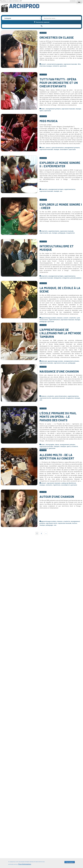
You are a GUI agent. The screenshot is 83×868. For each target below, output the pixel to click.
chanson (60, 318)
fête (79, 64)
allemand (44, 361)
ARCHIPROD (24, 6)
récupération (70, 233)
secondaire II (64, 149)
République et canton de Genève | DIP (11, 1)
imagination (70, 398)
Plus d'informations (25, 865)
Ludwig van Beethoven (69, 483)
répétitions (57, 485)
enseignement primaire (53, 109)
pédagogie (62, 233)
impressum (80, 1)
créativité (44, 189)
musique (49, 66)
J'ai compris (70, 863)
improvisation (44, 233)
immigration (58, 278)
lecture (75, 523)
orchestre (56, 66)
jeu (50, 233)
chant (43, 109)
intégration (66, 278)
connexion (73, 1)
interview (43, 66)
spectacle (63, 66)
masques (57, 446)
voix (41, 400)
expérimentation (70, 189)
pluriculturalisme (76, 278)
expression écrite (45, 398)
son (61, 191)
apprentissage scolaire (49, 318)
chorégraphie (50, 444)
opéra (42, 111)
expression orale (59, 363)
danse (57, 444)
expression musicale (70, 64)
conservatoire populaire (55, 64)
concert (44, 64)
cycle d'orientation (58, 148)
